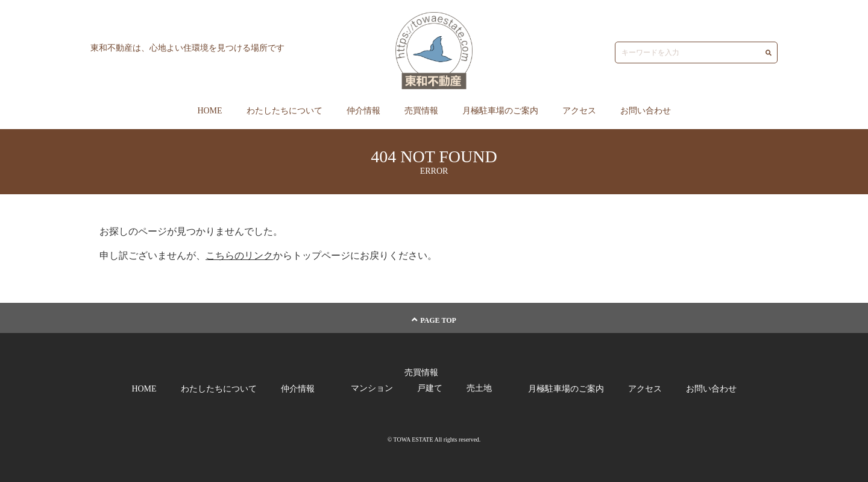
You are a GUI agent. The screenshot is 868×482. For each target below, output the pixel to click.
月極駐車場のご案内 (500, 111)
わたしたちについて (285, 111)
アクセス (579, 111)
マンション (372, 388)
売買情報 (421, 111)
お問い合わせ (646, 111)
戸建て (430, 388)
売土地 (479, 388)
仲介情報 (363, 111)
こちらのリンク (239, 255)
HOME (209, 111)
